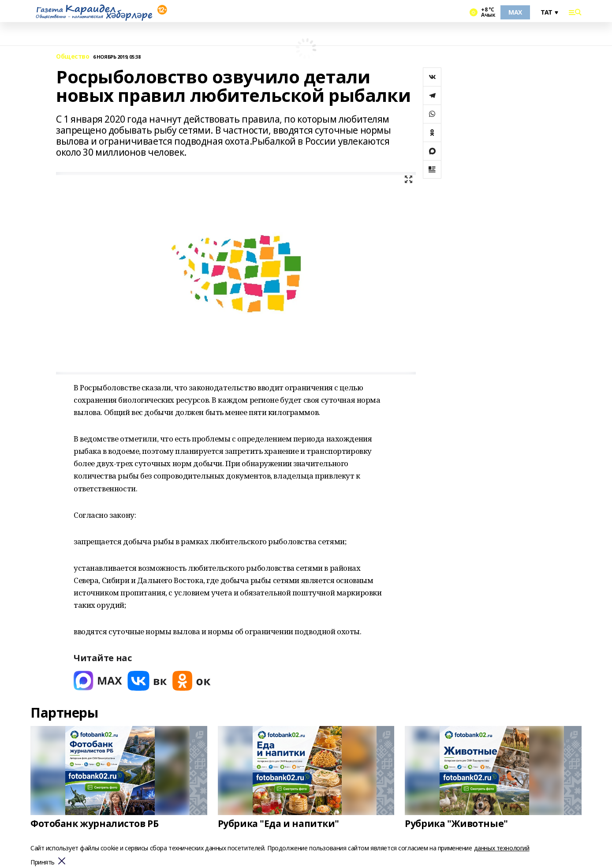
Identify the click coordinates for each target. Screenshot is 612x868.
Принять (43, 862)
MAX (515, 12)
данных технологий (502, 848)
